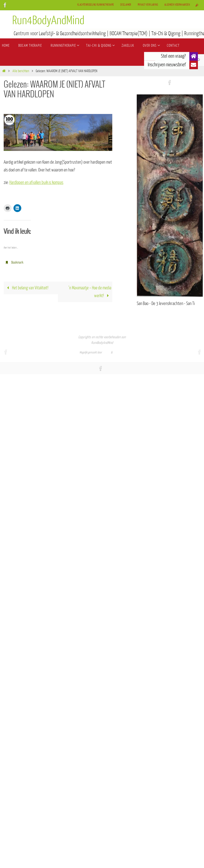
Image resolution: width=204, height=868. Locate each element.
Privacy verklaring (148, 5)
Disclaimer (126, 5)
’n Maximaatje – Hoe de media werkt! (90, 292)
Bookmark (17, 263)
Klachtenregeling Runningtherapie (96, 5)
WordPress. (119, 352)
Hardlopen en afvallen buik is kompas (36, 182)
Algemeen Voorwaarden (177, 5)
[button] (194, 56)
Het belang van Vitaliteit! (27, 288)
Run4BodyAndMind (48, 21)
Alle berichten (21, 71)
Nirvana (106, 352)
